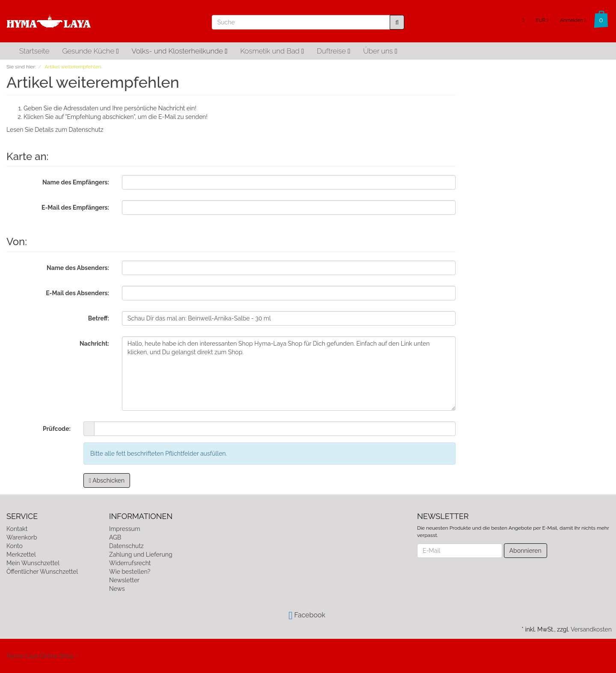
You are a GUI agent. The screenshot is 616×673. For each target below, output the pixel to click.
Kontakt (17, 529)
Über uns (380, 51)
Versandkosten (591, 629)
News (117, 589)
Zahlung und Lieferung (141, 554)
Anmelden (573, 20)
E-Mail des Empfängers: (75, 208)
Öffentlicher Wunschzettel (42, 572)
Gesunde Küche (90, 51)
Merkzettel (21, 554)
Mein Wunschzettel (33, 563)
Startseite (34, 51)
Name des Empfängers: (76, 182)
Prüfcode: (57, 429)
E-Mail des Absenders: (77, 293)
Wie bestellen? (130, 572)
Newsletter (124, 580)
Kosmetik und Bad (272, 51)
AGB (115, 537)
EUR (542, 20)
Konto (15, 546)
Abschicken (107, 480)
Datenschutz (86, 130)
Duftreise (334, 51)
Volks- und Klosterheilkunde (180, 51)
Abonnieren (526, 551)
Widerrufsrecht (130, 563)
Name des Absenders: (78, 268)
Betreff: (99, 318)
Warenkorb (22, 537)
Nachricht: (94, 344)
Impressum (125, 529)
